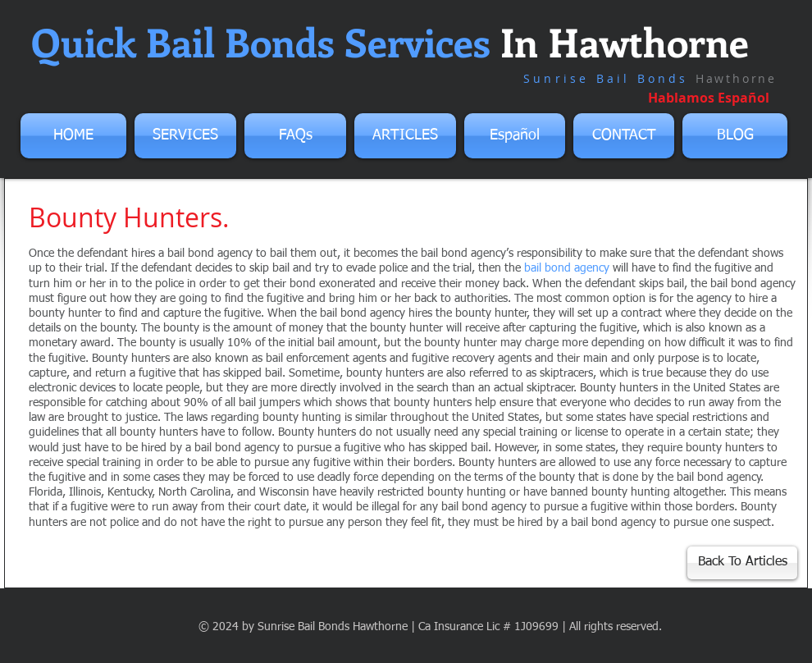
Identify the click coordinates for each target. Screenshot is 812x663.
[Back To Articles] (742, 563)
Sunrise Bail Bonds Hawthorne (333, 627)
